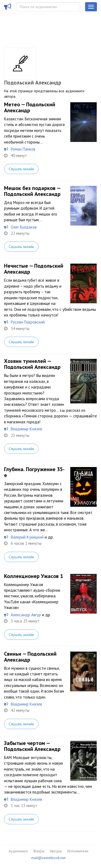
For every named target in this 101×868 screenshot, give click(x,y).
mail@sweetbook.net (48, 858)
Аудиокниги (18, 851)
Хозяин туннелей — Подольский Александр (32, 364)
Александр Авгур (26, 615)
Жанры (39, 851)
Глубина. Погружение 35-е (34, 472)
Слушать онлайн (21, 169)
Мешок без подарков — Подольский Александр (32, 191)
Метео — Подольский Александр (30, 107)
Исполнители (78, 851)
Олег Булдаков (24, 227)
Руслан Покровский (28, 322)
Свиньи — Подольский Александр (30, 657)
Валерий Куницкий (27, 537)
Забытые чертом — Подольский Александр (32, 746)
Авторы (56, 851)
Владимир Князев (26, 429)
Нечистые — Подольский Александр (34, 269)
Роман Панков (23, 149)
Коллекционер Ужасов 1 (34, 576)
